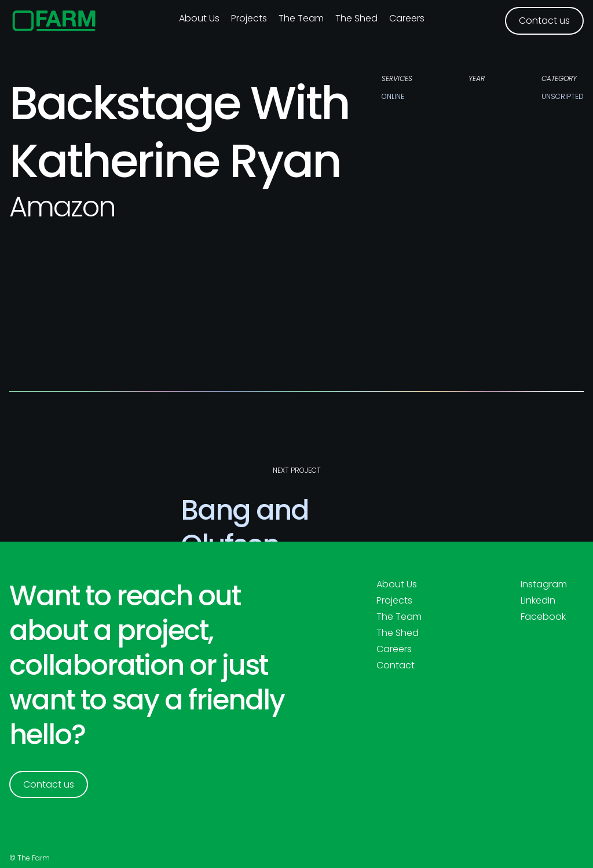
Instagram (544, 584)
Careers (407, 18)
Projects (249, 18)
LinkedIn (538, 601)
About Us (397, 584)
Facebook (543, 617)
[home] (54, 21)
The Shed (356, 18)
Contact (396, 665)
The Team (301, 18)
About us (199, 18)
